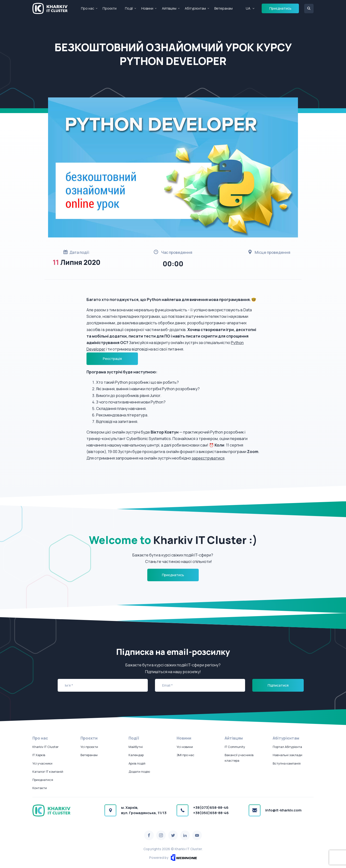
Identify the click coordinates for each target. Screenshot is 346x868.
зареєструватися (208, 458)
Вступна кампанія (287, 763)
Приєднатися (43, 780)
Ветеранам (223, 8)
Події (129, 8)
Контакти (40, 788)
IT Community (235, 747)
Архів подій (137, 763)
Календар (136, 755)
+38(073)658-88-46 (211, 807)
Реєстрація (112, 359)
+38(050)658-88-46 (211, 813)
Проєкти (110, 8)
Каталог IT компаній (48, 772)
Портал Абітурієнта (287, 747)
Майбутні (136, 747)
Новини (147, 8)
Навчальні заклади (287, 755)
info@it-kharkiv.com (283, 810)
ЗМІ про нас (185, 755)
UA (248, 8)
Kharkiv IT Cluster (46, 747)
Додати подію (139, 772)
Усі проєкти (89, 747)
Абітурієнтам (195, 8)
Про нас (88, 8)
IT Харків (39, 755)
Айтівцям (169, 8)
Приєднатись (280, 8)
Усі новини (185, 747)
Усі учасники (42, 763)
